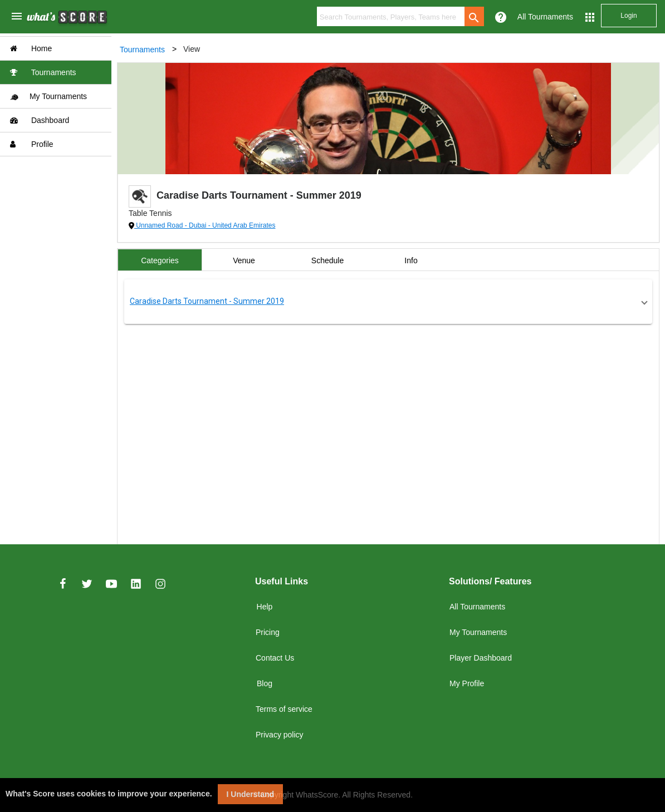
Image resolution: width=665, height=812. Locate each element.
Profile (32, 144)
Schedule (327, 260)
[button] (388, 302)
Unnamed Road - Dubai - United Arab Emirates (205, 225)
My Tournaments (48, 97)
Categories (160, 260)
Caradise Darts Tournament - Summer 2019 (207, 301)
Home (31, 48)
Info (411, 260)
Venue (244, 260)
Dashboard (40, 120)
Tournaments (43, 72)
